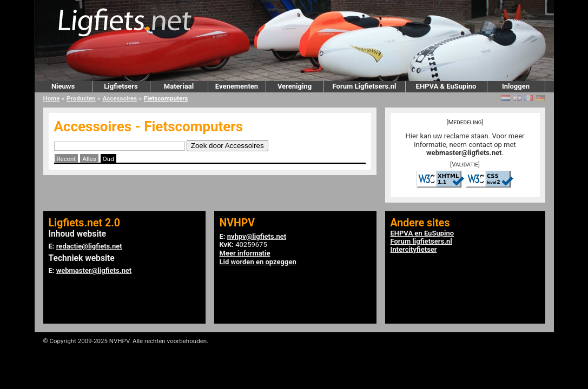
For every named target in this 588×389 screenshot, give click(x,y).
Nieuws (63, 86)
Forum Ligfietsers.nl (365, 86)
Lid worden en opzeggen (258, 262)
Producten (81, 98)
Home (52, 98)
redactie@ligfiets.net (89, 246)
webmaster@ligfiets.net (464, 153)
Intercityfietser (414, 249)
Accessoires (120, 98)
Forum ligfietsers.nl (421, 241)
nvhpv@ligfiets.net (257, 236)
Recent (67, 159)
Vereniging (295, 86)
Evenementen (237, 86)
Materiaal (179, 86)
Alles (89, 159)
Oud (108, 159)
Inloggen (516, 86)
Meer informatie (245, 253)
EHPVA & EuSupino (446, 86)
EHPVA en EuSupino (422, 233)
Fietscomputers (166, 98)
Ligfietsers (121, 86)
